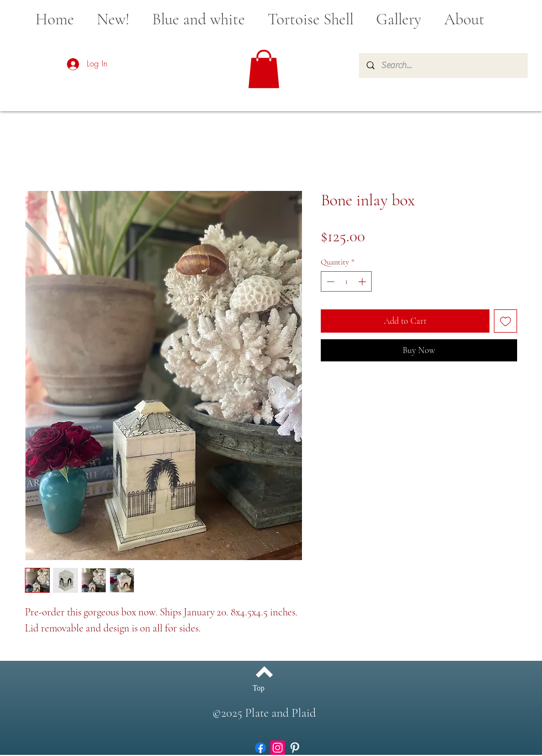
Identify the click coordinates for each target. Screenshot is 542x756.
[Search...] (443, 66)
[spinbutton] (346, 281)
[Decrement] (329, 281)
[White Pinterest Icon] (295, 748)
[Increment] (363, 281)
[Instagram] (278, 748)
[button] (264, 69)
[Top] (259, 688)
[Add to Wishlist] (505, 321)
